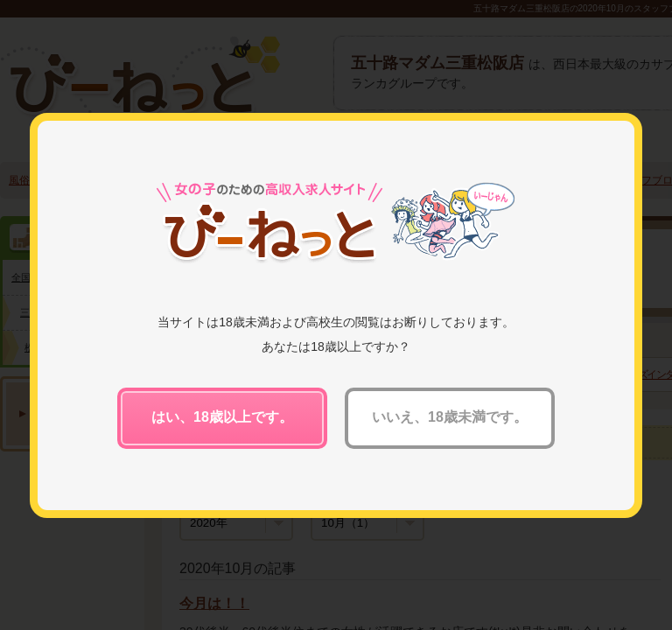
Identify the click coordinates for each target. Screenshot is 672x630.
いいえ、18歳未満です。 (450, 417)
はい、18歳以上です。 (222, 417)
